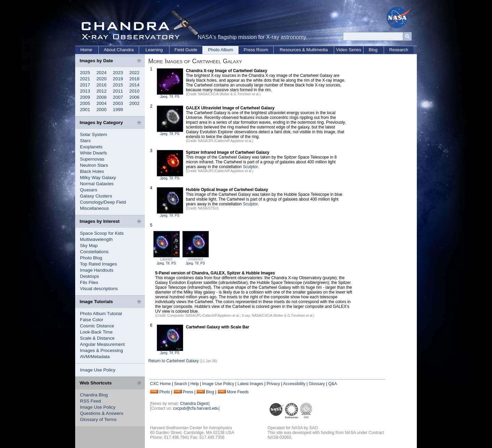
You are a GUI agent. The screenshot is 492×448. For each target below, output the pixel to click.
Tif (171, 97)
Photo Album (221, 50)
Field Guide (186, 50)
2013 (85, 91)
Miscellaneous (94, 208)
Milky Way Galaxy (98, 178)
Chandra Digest (194, 404)
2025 (85, 73)
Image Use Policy (98, 370)
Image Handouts (97, 270)
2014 (135, 85)
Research (399, 50)
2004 (101, 103)
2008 (101, 97)
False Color (92, 320)
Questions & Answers (102, 413)
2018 (135, 79)
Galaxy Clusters (96, 196)
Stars (85, 141)
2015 (118, 85)
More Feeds (238, 392)
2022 (135, 73)
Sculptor (250, 167)
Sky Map (89, 246)
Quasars (88, 190)
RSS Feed (91, 401)
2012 (101, 91)
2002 (135, 103)
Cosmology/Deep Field (103, 202)
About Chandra (119, 50)
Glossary (317, 384)
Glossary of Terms (98, 419)
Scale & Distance (97, 338)
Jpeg (164, 97)
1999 (118, 110)
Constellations (94, 252)
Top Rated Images (98, 264)
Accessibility (294, 384)
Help (195, 384)
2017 (85, 85)
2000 (101, 110)
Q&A (333, 384)
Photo (165, 392)
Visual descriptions (99, 289)
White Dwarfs (93, 153)
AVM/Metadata (95, 357)
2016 (101, 85)
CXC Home (160, 384)
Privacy (273, 384)
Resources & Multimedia (304, 50)
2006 (135, 97)
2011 (118, 91)
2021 (85, 79)
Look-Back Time (96, 332)
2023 (118, 73)
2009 (85, 97)
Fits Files (89, 282)
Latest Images (250, 384)
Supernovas (92, 159)
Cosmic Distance (97, 326)
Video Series (349, 50)
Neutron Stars (94, 165)
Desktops (90, 276)
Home (86, 50)
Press (188, 392)
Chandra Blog (94, 395)
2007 (118, 97)
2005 (85, 103)
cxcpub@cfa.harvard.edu (196, 408)
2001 (85, 110)
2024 (101, 73)
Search (180, 384)
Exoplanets (91, 147)
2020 (101, 79)
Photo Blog (91, 258)
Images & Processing (101, 350)
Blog (373, 50)
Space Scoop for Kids (102, 233)
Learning (154, 50)
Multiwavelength (96, 239)
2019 (118, 79)
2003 (118, 103)
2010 (135, 91)
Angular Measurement (102, 344)
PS (177, 97)
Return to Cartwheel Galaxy (173, 361)
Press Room (256, 50)
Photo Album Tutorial (101, 314)
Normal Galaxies (97, 184)
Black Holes (92, 171)
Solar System (93, 134)
